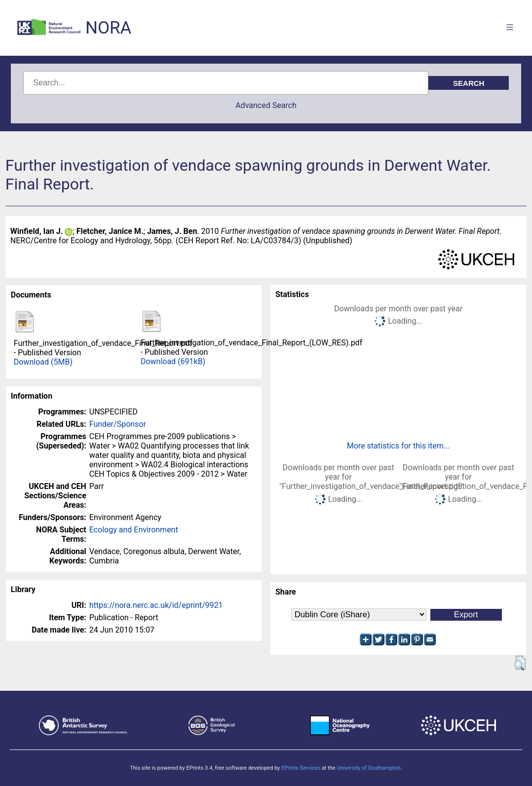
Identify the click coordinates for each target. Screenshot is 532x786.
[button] (520, 663)
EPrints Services (301, 768)
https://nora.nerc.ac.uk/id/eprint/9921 (156, 605)
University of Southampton (369, 768)
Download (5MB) (43, 362)
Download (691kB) (173, 361)
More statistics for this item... (399, 446)
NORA (108, 28)
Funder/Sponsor (118, 424)
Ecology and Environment (134, 530)
